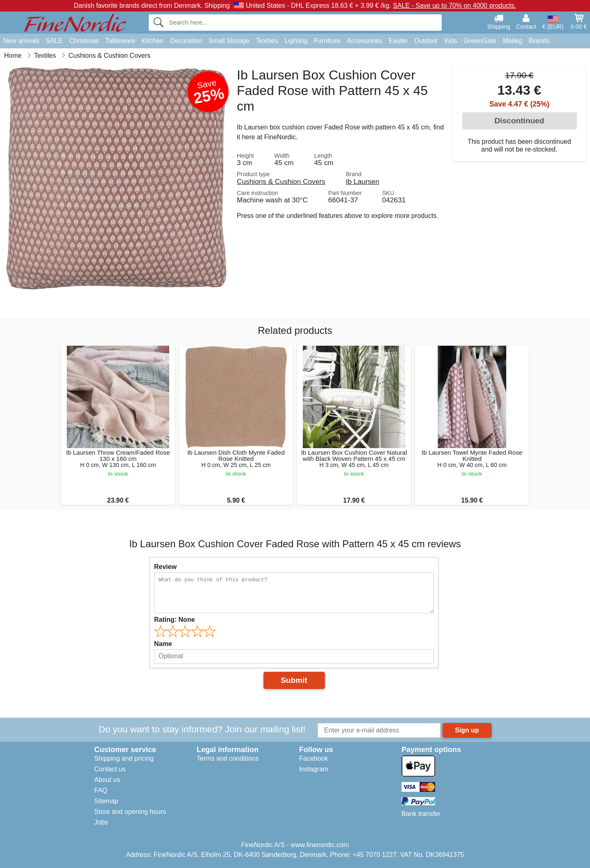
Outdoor (426, 41)
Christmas (84, 41)
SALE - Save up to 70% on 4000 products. (455, 6)
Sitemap (106, 801)
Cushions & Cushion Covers (281, 181)
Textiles (267, 41)
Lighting (296, 41)
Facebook (313, 758)
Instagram (314, 769)
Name (163, 644)
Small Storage (229, 41)
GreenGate (480, 41)
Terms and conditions (228, 758)
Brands (539, 41)
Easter (398, 41)
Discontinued (520, 121)
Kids (451, 41)
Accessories (365, 41)
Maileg (512, 41)
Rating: (175, 620)
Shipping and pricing (124, 758)
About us (107, 780)
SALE (54, 41)
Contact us (110, 769)
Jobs (101, 822)
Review (165, 567)
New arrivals (21, 41)
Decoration (186, 41)
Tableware (120, 41)
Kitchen (153, 41)
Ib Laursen (363, 181)
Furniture (327, 41)
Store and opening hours (130, 812)
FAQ (101, 790)
